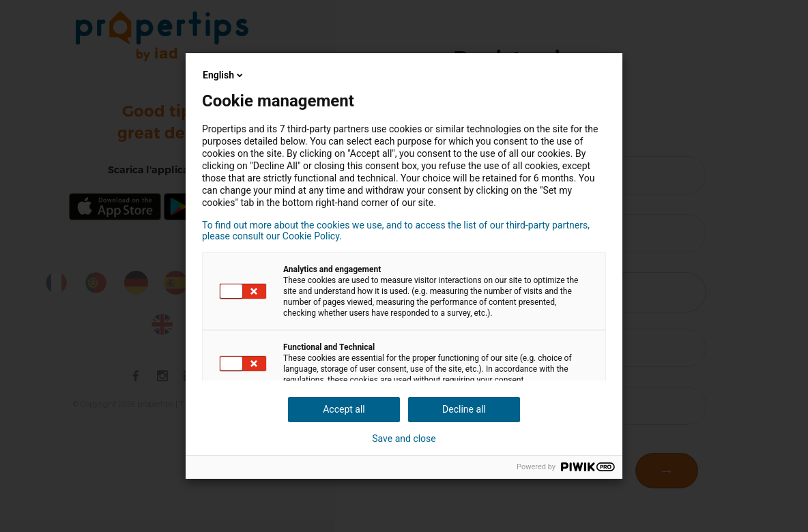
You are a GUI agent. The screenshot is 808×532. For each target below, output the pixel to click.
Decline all (464, 409)
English (224, 75)
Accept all (344, 409)
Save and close (404, 439)
